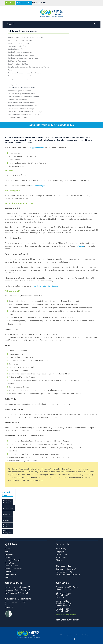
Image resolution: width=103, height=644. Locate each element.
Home (8, 549)
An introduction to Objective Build (20, 40)
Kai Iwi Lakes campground (68, 575)
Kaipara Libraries (64, 572)
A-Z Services (6, 520)
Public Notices (11, 574)
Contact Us (6, 526)
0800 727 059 (39, 3)
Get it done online (24, 3)
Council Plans (11, 571)
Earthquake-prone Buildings (18, 79)
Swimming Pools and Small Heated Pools (23, 115)
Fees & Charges (7, 532)
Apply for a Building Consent (18, 43)
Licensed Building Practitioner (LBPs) (21, 94)
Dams (10, 70)
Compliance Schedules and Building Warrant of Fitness (28, 67)
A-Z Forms (6, 514)
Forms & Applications (14, 569)
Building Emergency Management (20, 52)
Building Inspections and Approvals (21, 55)
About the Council (12, 560)
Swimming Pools (7, 502)
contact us (80, 246)
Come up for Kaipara (66, 569)
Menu (98, 2)
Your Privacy (61, 549)
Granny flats (12, 85)
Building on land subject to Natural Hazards (24, 58)
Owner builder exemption (17, 100)
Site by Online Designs (83, 635)
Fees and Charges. (38, 186)
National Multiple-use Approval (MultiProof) (24, 97)
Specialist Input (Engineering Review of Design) (25, 112)
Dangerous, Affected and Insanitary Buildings (25, 73)
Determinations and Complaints (20, 76)
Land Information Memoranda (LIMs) (21, 88)
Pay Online (10, 3)
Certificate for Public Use (17, 61)
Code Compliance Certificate (19, 64)
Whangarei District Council (17, 590)
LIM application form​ (36, 148)
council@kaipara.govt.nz (66, 615)
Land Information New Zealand (46, 286)
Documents (10, 557)
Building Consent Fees (16, 49)
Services (9, 551)
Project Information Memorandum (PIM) (22, 106)
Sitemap (60, 560)
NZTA (9, 605)
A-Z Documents (8, 508)
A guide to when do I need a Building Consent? (25, 37)
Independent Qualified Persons (19, 91)
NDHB (9, 608)
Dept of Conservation (15, 602)
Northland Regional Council (17, 587)
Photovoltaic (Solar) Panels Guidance (22, 103)
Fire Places (12, 82)
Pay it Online (10, 563)
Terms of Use (62, 554)
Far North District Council (17, 593)
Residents (9, 554)
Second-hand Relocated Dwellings (21, 109)
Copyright (60, 551)
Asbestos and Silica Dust (17, 46)
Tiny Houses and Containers (18, 117)
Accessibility (61, 557)
